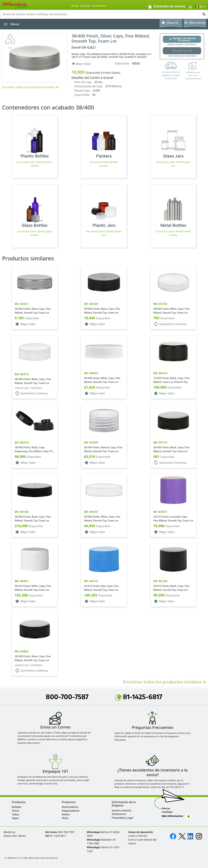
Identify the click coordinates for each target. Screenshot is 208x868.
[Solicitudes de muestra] (167, 7)
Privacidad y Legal (122, 818)
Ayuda (75, 6)
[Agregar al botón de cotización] (182, 39)
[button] (201, 7)
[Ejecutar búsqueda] (204, 14)
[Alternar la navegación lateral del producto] (6, 24)
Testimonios (119, 814)
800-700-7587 (67, 697)
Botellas (17, 807)
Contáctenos (99, 6)
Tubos (15, 814)
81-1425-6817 (139, 697)
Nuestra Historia (121, 810)
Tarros (16, 811)
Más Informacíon (176, 816)
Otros (65, 818)
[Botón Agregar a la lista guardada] (182, 51)
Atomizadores (70, 807)
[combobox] (101, 14)
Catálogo (85, 6)
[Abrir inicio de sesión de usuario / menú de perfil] (190, 7)
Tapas (15, 818)
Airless (66, 814)
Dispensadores (71, 811)
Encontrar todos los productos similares (31, 87)
